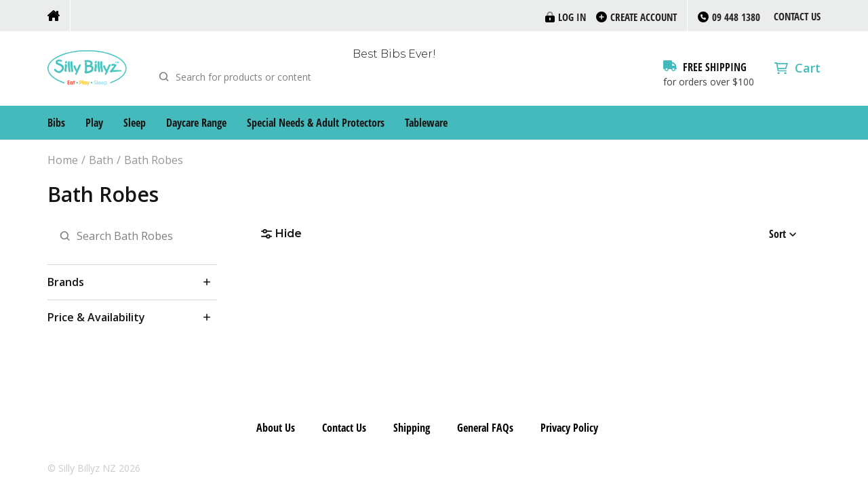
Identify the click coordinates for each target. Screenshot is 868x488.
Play (94, 123)
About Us (276, 428)
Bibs (56, 123)
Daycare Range (196, 123)
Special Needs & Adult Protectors (316, 123)
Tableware (426, 123)
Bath (101, 160)
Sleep (135, 123)
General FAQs (485, 428)
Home (63, 160)
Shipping (412, 428)
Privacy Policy (569, 428)
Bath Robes (154, 160)
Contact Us (797, 16)
